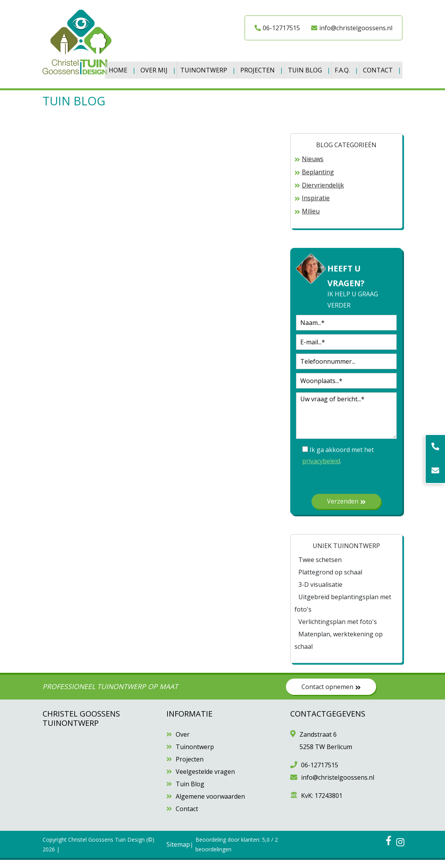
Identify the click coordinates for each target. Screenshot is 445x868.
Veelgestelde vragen (205, 780)
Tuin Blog (310, 68)
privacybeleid (321, 469)
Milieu (311, 219)
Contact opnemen (331, 694)
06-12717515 (277, 28)
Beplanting (318, 180)
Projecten (261, 68)
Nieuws (313, 167)
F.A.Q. (348, 68)
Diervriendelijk (323, 193)
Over (183, 743)
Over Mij (156, 68)
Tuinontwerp (207, 68)
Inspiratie (316, 206)
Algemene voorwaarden (210, 804)
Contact (125, 80)
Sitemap (178, 852)
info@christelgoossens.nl (352, 28)
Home (119, 68)
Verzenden (346, 509)
